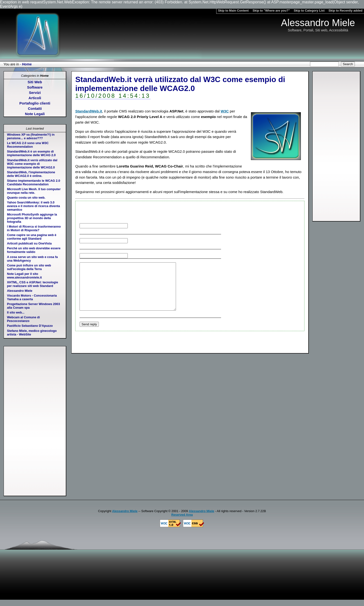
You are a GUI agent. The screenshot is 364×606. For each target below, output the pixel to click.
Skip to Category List (309, 10)
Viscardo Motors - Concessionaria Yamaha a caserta (32, 297)
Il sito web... (16, 312)
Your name (162, 226)
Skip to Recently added (346, 10)
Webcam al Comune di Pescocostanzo (23, 319)
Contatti (35, 108)
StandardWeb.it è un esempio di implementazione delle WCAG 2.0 (31, 153)
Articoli (35, 98)
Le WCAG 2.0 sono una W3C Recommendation (28, 145)
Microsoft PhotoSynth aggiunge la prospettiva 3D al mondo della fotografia (32, 218)
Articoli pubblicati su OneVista (29, 243)
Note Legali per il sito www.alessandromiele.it (24, 276)
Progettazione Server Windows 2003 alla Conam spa (34, 306)
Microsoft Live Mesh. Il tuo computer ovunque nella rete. (34, 191)
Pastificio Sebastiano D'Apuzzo (30, 326)
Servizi (35, 93)
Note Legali (35, 114)
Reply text (194, 309)
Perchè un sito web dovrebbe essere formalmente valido (34, 250)
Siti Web (35, 82)
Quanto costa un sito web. (26, 198)
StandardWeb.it (89, 111)
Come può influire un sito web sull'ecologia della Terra (29, 267)
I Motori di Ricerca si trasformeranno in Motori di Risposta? (34, 228)
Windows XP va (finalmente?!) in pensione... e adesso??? (31, 136)
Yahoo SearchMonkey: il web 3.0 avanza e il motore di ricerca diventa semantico (34, 206)
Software (35, 87)
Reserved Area (182, 515)
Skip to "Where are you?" (271, 10)
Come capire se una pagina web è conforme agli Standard (32, 237)
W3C (225, 111)
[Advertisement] (336, 146)
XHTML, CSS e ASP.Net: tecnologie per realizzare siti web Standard (33, 284)
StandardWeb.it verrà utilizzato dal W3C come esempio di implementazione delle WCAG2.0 (32, 164)
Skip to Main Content (233, 10)
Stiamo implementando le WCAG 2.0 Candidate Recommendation (34, 182)
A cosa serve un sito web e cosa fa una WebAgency (32, 259)
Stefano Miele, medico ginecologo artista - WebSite (32, 333)
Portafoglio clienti (35, 103)
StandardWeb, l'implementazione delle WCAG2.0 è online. (31, 174)
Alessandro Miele (20, 291)
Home (27, 64)
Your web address (158, 255)
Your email (166, 240)
